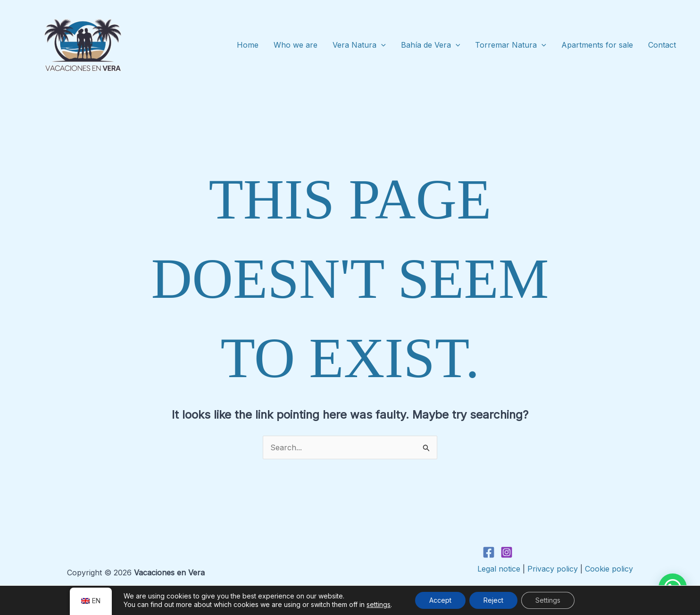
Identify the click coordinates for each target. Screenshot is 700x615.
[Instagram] (507, 552)
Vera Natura (359, 45)
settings (379, 604)
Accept (440, 600)
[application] (381, 45)
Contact (662, 45)
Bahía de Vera (431, 45)
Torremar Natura (511, 45)
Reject (493, 600)
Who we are (296, 45)
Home (248, 45)
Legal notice (499, 569)
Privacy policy (553, 569)
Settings (548, 600)
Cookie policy (609, 569)
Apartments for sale (597, 45)
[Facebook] (489, 552)
